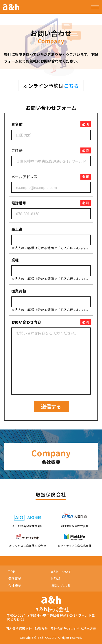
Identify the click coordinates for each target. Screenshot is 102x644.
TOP (12, 572)
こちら (71, 86)
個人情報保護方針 (19, 628)
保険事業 (15, 579)
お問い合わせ (61, 585)
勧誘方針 (41, 628)
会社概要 (15, 585)
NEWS (56, 579)
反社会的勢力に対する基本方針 (73, 628)
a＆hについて (61, 572)
